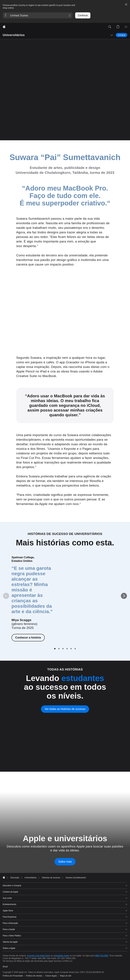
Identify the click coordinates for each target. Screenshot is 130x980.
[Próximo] (124, 596)
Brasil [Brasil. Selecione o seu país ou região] (5, 967)
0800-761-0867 (102, 956)
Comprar (122, 35)
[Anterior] (6, 596)
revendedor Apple (61, 956)
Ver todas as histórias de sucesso (65, 709)
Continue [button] (83, 15)
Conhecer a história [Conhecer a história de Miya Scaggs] (28, 638)
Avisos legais (51, 976)
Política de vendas (34, 976)
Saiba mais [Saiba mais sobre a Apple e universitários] (65, 862)
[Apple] (4, 27)
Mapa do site (66, 976)
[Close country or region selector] (126, 4)
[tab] (55, 649)
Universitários (14, 35)
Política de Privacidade (13, 976)
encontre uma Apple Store (39, 956)
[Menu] (126, 27)
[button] (38, 15)
